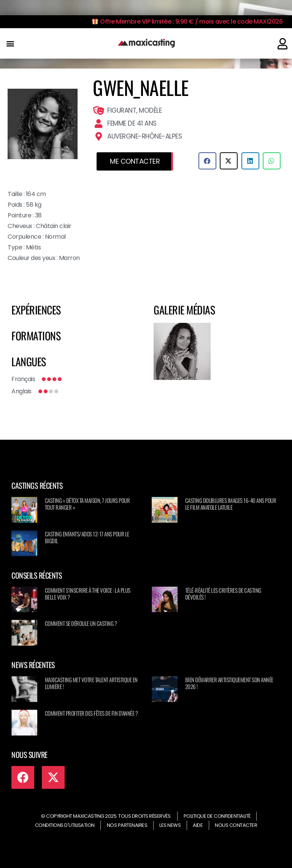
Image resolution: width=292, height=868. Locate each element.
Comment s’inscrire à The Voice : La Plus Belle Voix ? (88, 594)
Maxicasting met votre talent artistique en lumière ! (91, 683)
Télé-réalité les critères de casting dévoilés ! (223, 594)
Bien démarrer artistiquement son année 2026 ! (229, 683)
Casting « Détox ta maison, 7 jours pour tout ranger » (87, 504)
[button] (10, 44)
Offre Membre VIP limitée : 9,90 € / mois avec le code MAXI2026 (187, 22)
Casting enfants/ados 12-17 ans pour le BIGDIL (87, 537)
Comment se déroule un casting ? (81, 623)
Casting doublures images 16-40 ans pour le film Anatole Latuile (231, 504)
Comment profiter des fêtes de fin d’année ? (91, 713)
